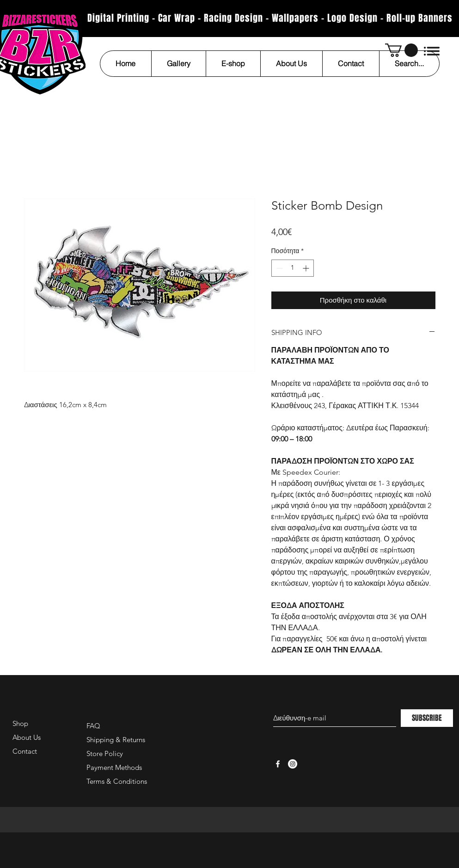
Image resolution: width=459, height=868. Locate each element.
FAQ (93, 726)
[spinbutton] (293, 268)
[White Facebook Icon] (278, 764)
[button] (401, 50)
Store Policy (105, 753)
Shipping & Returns (116, 740)
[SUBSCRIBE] (427, 718)
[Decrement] (278, 268)
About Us (27, 737)
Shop (20, 723)
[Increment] (307, 268)
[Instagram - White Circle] (293, 764)
